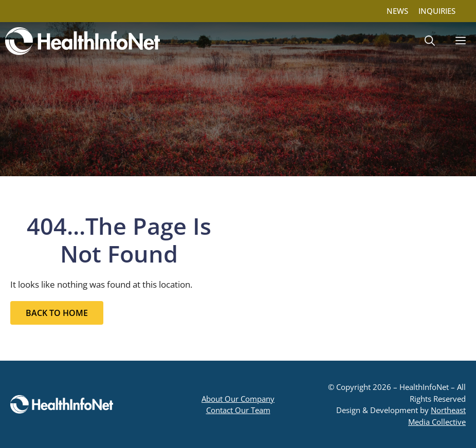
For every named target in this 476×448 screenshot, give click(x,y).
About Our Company (238, 399)
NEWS (397, 11)
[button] (430, 41)
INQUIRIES (437, 11)
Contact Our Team (238, 410)
